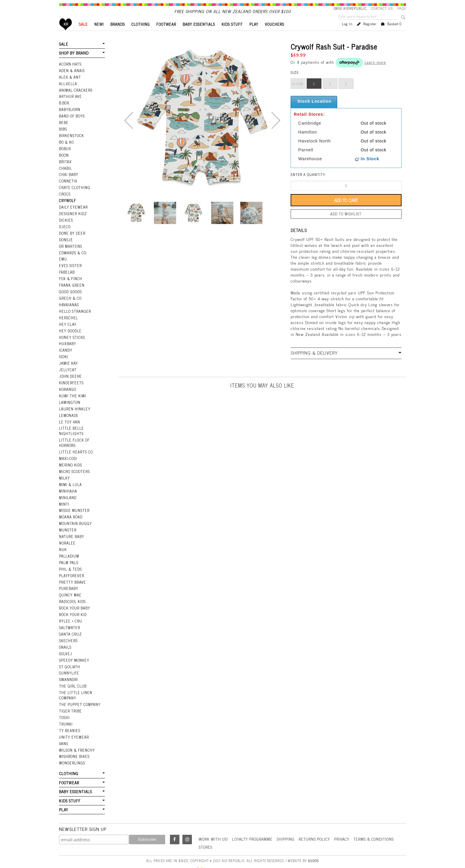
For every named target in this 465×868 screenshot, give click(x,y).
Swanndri (68, 667)
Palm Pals (69, 554)
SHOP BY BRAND (74, 63)
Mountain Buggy (75, 516)
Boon (64, 161)
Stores (206, 830)
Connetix (68, 186)
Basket (394, 34)
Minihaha (68, 485)
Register (370, 34)
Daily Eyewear (73, 211)
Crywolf (67, 205)
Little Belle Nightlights (71, 427)
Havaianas (69, 305)
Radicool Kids (72, 592)
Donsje (66, 243)
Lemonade (69, 412)
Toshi (64, 703)
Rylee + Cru (70, 610)
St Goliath (69, 654)
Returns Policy (319, 822)
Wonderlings (72, 747)
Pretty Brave (72, 573)
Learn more (375, 72)
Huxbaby (67, 343)
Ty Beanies (69, 716)
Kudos (313, 843)
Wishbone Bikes (74, 741)
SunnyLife (69, 661)
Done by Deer (72, 237)
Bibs (63, 136)
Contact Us (382, 8)
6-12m (298, 94)
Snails (65, 636)
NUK (63, 542)
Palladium (69, 548)
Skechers (68, 629)
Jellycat (67, 368)
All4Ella (68, 92)
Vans (63, 729)
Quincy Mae (70, 585)
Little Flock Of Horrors (74, 438)
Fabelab (67, 274)
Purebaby (69, 579)
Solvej (65, 642)
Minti (64, 498)
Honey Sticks (72, 337)
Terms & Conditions (381, 822)
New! (99, 34)
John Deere (70, 375)
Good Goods (70, 293)
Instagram (187, 823)
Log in (347, 34)
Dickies (66, 224)
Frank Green (71, 287)
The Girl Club (72, 673)
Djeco (64, 230)
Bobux (65, 155)
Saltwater (69, 617)
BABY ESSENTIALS (199, 34)
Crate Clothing (74, 193)
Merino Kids (70, 460)
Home (66, 34)
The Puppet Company (79, 691)
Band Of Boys (72, 123)
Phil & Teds (70, 560)
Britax (65, 167)
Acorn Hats (70, 73)
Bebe (63, 130)
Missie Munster (74, 504)
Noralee (67, 535)
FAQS (402, 8)
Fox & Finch (70, 280)
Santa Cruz (70, 623)
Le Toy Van (69, 418)
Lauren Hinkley (74, 406)
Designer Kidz (73, 218)
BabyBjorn (70, 117)
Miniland (68, 491)
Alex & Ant (70, 86)
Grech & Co (70, 299)
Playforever (71, 566)
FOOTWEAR (166, 34)
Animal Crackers (75, 99)
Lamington (70, 399)
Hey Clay (67, 324)
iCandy (66, 349)
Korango (67, 387)
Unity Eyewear (73, 722)
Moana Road (71, 510)
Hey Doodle (70, 331)
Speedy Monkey (74, 648)
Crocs (65, 199)
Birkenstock (71, 142)
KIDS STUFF (232, 34)
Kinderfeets (71, 381)
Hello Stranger (75, 312)
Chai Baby (69, 180)
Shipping (289, 822)
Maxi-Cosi (68, 454)
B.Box (64, 111)
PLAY (254, 34)
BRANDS (118, 34)
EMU (63, 261)
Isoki (64, 356)
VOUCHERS (274, 34)
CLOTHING (141, 34)
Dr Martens (70, 249)
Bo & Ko (66, 149)
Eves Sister (70, 268)
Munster (68, 523)
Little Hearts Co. (76, 448)
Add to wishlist (346, 224)
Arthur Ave (70, 105)
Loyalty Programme (255, 822)
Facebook (175, 823)
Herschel (68, 318)
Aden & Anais (72, 80)
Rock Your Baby (74, 598)
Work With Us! (214, 822)
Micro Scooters (74, 466)
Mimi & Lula (70, 479)
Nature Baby (71, 529)
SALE (83, 34)
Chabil (65, 174)
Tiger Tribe (70, 697)
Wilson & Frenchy (77, 735)
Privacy (347, 822)
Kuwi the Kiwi (72, 393)
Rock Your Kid (73, 604)
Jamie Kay (68, 362)
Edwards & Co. (73, 255)
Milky (65, 472)
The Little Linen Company (75, 682)
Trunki (66, 710)
